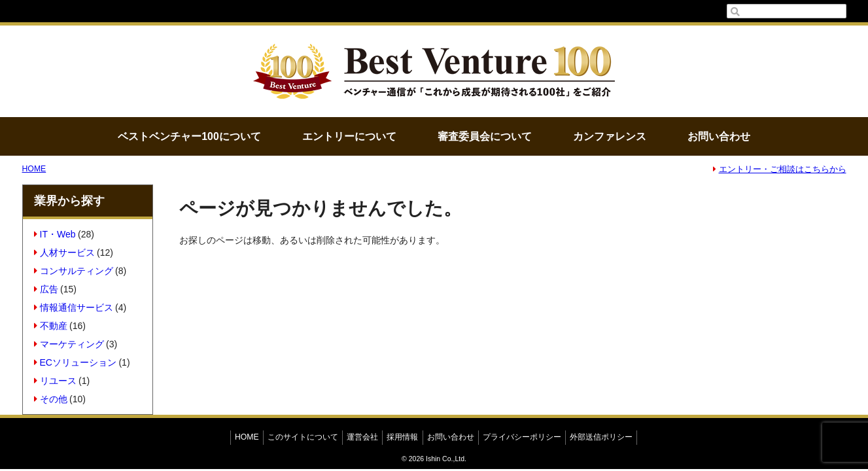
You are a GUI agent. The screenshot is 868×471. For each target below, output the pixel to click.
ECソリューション (75, 362)
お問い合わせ (719, 136)
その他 (51, 399)
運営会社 (362, 437)
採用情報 (402, 437)
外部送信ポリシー (601, 437)
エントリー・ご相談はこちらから (779, 169)
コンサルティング (74, 271)
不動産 (51, 326)
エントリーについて (349, 136)
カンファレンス (610, 136)
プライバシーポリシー (522, 437)
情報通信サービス (74, 307)
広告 (46, 289)
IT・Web (55, 234)
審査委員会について (485, 136)
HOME (34, 169)
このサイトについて (303, 437)
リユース (55, 381)
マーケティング (69, 344)
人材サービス (64, 253)
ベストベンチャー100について (189, 136)
